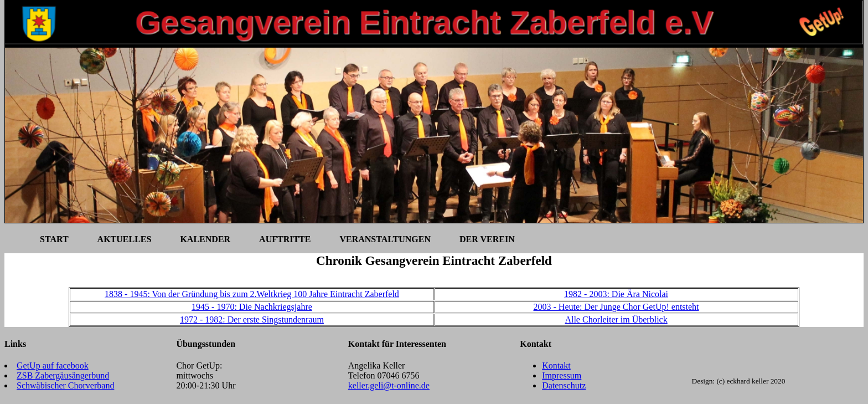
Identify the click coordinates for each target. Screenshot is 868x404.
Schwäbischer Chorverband (65, 385)
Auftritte (285, 239)
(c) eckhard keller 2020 (751, 381)
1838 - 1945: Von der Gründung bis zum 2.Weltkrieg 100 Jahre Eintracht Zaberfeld (252, 294)
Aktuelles (125, 239)
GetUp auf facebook (53, 365)
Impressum (562, 375)
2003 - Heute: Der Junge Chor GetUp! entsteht (616, 307)
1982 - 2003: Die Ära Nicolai (616, 294)
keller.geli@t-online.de (389, 385)
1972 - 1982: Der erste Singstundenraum (252, 319)
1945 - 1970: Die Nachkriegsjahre (252, 307)
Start (54, 239)
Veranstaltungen (385, 239)
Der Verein (487, 239)
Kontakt (556, 365)
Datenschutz (564, 385)
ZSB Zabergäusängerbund (63, 375)
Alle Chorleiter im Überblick (616, 319)
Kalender (205, 239)
